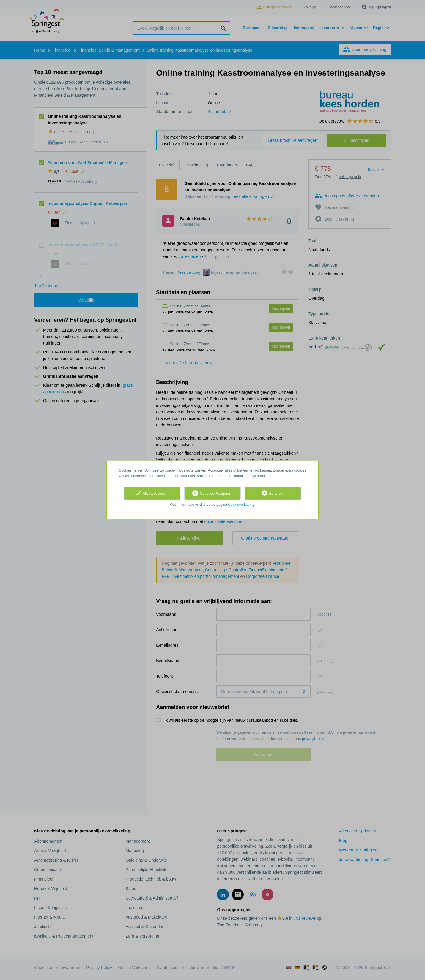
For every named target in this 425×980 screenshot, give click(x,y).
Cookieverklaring (241, 505)
